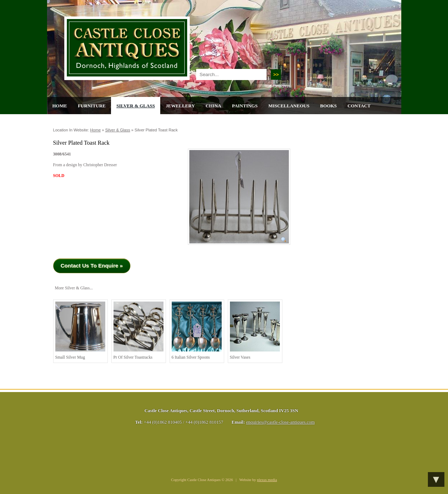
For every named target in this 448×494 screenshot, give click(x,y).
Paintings (245, 106)
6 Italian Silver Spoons (197, 331)
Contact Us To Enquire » (92, 265)
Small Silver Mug (80, 331)
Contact (359, 106)
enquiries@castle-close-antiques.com (280, 422)
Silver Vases (255, 331)
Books (328, 106)
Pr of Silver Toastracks (138, 331)
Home (60, 106)
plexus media (267, 480)
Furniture (92, 106)
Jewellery (180, 106)
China (213, 106)
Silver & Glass (136, 106)
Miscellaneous (289, 106)
